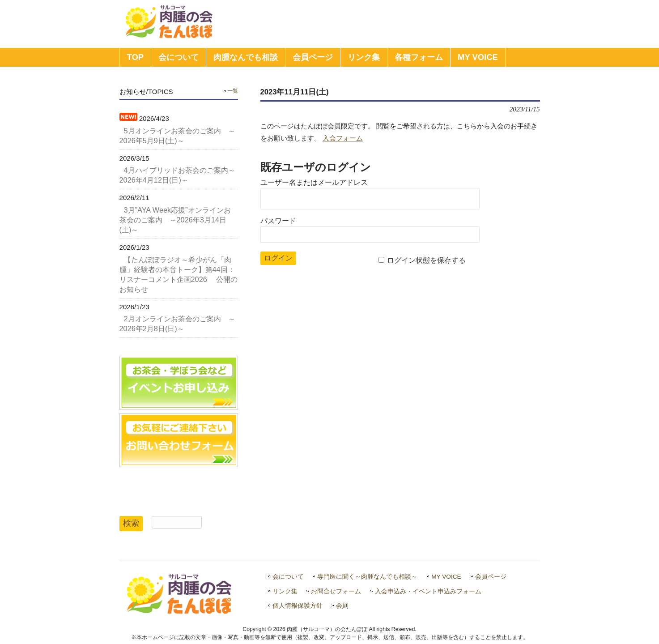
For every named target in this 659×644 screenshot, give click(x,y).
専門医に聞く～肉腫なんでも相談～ (367, 577)
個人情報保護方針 (298, 606)
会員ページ (491, 577)
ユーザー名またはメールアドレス (314, 182)
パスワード (278, 221)
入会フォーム (343, 138)
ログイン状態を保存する (426, 260)
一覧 (233, 91)
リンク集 (285, 591)
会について (288, 577)
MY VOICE (446, 577)
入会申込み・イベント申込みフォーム (428, 591)
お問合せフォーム (336, 591)
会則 (342, 606)
